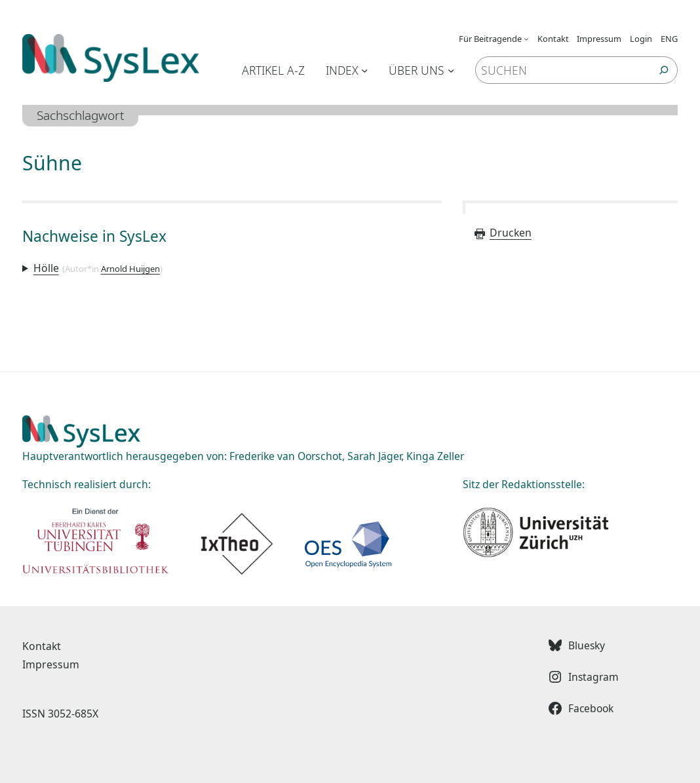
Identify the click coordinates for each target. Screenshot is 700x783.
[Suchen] (664, 70)
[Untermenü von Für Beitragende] (526, 39)
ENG (669, 39)
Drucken (502, 233)
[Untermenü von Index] (364, 70)
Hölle (46, 268)
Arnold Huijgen (130, 269)
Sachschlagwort (80, 115)
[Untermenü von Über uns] (451, 70)
